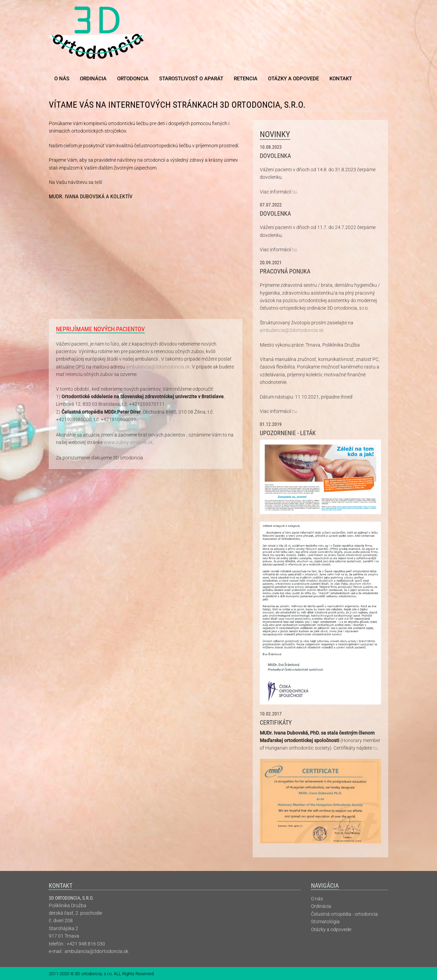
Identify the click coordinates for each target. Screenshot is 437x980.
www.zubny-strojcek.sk (128, 442)
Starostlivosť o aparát (191, 79)
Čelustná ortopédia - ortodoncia (344, 914)
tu (294, 192)
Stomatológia (325, 922)
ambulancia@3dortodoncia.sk (158, 367)
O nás (62, 79)
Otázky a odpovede (293, 79)
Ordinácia (93, 79)
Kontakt (341, 79)
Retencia (246, 79)
